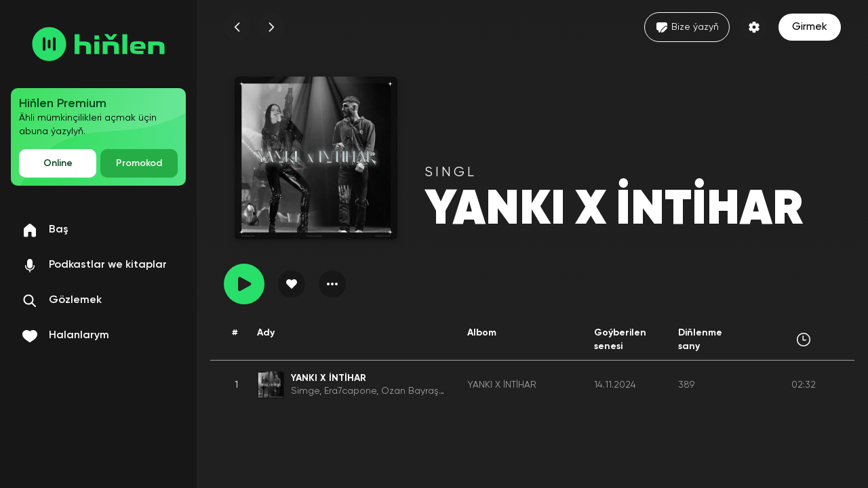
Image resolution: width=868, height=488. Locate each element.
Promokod (139, 163)
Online (58, 163)
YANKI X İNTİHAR (502, 385)
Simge (305, 391)
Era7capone (350, 391)
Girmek (810, 27)
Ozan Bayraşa (413, 391)
